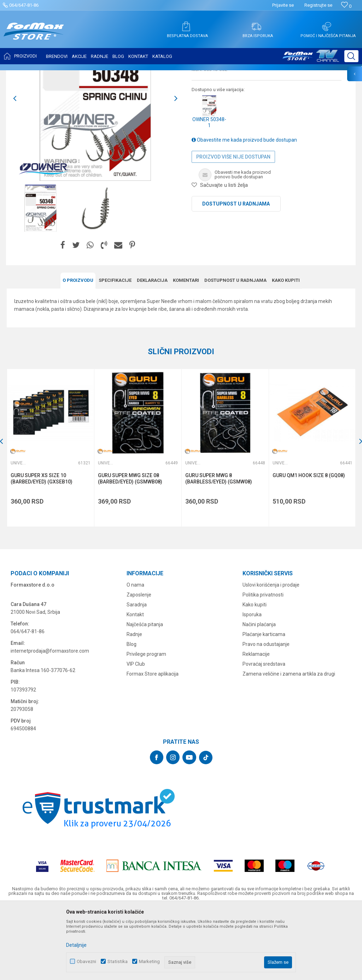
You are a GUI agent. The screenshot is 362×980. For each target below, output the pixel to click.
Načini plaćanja (259, 693)
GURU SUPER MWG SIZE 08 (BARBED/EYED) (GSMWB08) (130, 548)
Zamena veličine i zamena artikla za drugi (289, 743)
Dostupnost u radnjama (236, 274)
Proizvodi (47, 75)
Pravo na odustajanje (266, 713)
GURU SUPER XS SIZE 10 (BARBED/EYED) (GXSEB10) (42, 548)
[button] (351, 56)
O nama (135, 654)
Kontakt (135, 683)
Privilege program (146, 723)
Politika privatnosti (263, 664)
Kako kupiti (286, 350)
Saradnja (137, 673)
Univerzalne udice (97, 75)
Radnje (134, 703)
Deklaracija (152, 350)
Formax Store (20, 75)
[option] (40, 278)
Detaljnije (76, 945)
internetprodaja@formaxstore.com (50, 720)
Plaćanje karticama (264, 703)
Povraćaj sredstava (264, 733)
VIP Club (136, 733)
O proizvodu (78, 350)
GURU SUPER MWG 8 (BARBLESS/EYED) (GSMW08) (218, 548)
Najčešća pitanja (145, 693)
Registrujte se (318, 5)
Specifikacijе (115, 350)
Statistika (118, 961)
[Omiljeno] (346, 6)
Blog (132, 713)
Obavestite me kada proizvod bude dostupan (244, 210)
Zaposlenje (139, 664)
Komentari (186, 350)
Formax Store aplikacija (153, 743)
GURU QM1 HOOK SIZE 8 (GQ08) (308, 545)
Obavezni (86, 961)
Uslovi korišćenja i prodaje (271, 654)
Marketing (149, 961)
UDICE (68, 75)
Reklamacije (256, 723)
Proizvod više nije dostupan (233, 227)
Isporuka (252, 683)
